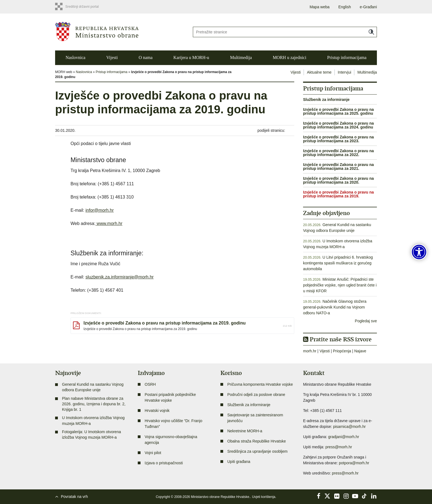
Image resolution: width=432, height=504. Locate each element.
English (345, 7)
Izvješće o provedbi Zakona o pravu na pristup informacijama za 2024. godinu (338, 125)
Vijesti (112, 57)
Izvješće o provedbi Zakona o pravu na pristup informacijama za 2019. (338, 194)
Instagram (346, 496)
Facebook (318, 496)
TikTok (364, 496)
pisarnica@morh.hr (349, 427)
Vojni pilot (153, 453)
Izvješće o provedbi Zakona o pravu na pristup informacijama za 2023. (338, 139)
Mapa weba (320, 7)
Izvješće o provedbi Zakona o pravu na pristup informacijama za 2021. (338, 167)
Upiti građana (239, 462)
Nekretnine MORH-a (245, 431)
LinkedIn (374, 496)
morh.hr (310, 351)
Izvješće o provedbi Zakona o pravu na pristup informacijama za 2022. (338, 153)
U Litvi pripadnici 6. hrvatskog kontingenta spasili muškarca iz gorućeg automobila (338, 263)
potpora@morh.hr (354, 463)
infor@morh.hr (100, 210)
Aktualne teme (319, 72)
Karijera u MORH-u (191, 57)
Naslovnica (75, 57)
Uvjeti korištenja (264, 497)
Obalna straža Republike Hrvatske (256, 441)
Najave (360, 351)
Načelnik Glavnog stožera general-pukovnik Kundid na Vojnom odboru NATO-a (335, 307)
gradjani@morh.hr (344, 437)
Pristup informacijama (347, 57)
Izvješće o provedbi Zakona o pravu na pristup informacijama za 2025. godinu (338, 111)
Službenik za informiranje (326, 100)
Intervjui (345, 72)
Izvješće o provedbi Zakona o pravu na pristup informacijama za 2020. (338, 180)
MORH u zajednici (290, 57)
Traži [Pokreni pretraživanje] (371, 32)
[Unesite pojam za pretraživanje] (285, 32)
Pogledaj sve (366, 321)
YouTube (355, 496)
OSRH (150, 384)
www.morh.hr (109, 223)
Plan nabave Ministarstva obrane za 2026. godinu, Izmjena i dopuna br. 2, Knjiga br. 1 (94, 404)
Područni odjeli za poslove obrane (256, 395)
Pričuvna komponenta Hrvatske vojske (260, 384)
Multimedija (241, 57)
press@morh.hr (339, 447)
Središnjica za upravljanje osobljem (257, 451)
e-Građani (368, 7)
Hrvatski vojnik (157, 411)
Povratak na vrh (74, 497)
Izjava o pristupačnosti (164, 463)
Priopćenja (342, 351)
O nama (145, 57)
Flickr (337, 496)
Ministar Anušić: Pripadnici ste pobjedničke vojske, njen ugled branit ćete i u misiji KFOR (340, 285)
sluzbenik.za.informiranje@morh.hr (119, 277)
